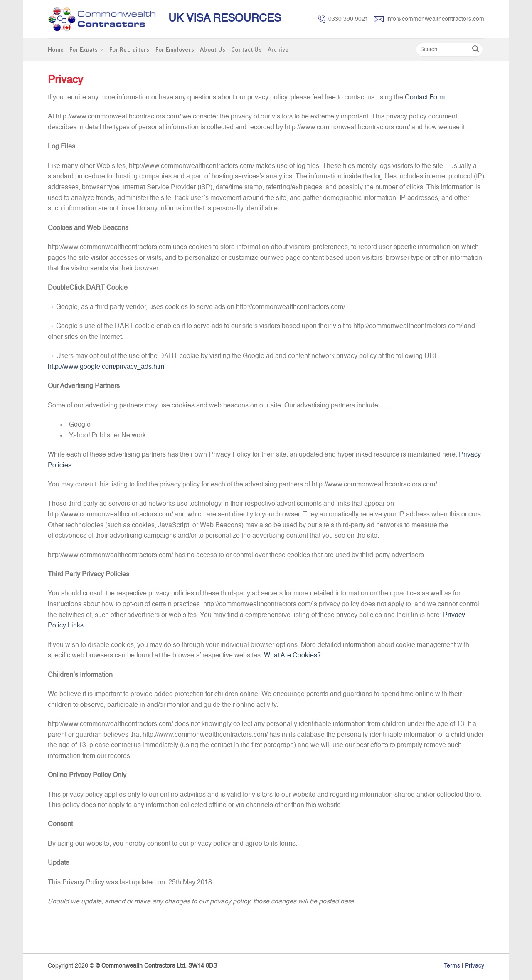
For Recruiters (129, 49)
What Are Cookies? (292, 656)
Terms (452, 966)
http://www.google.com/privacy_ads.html (107, 367)
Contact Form (425, 98)
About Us (213, 49)
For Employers (175, 49)
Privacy (475, 966)
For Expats (86, 50)
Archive (278, 49)
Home (56, 49)
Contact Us (246, 49)
